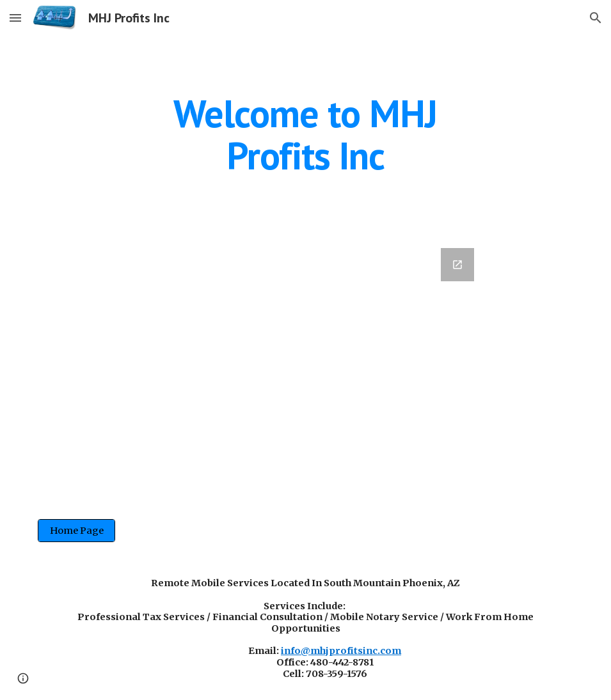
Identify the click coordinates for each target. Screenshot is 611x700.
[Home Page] (77, 530)
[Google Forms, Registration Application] (305, 368)
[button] (15, 18)
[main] (305, 134)
